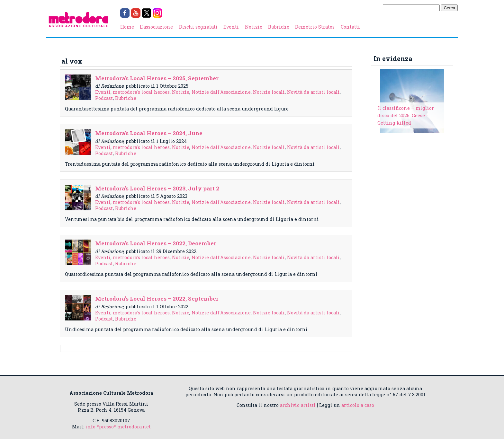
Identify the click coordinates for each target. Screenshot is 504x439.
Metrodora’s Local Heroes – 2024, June (149, 133)
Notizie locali (269, 92)
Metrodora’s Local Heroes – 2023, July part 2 (157, 188)
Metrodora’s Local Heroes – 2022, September (157, 299)
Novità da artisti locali (313, 92)
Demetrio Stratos (315, 27)
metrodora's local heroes (141, 92)
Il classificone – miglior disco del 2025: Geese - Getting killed (406, 115)
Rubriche (279, 27)
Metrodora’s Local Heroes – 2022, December (156, 243)
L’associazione (156, 27)
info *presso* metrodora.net (118, 427)
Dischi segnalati (198, 27)
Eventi (231, 27)
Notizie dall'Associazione (221, 92)
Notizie (254, 27)
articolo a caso (358, 405)
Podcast (104, 98)
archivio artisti (298, 405)
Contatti (350, 27)
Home (127, 27)
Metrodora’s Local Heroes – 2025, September (157, 78)
